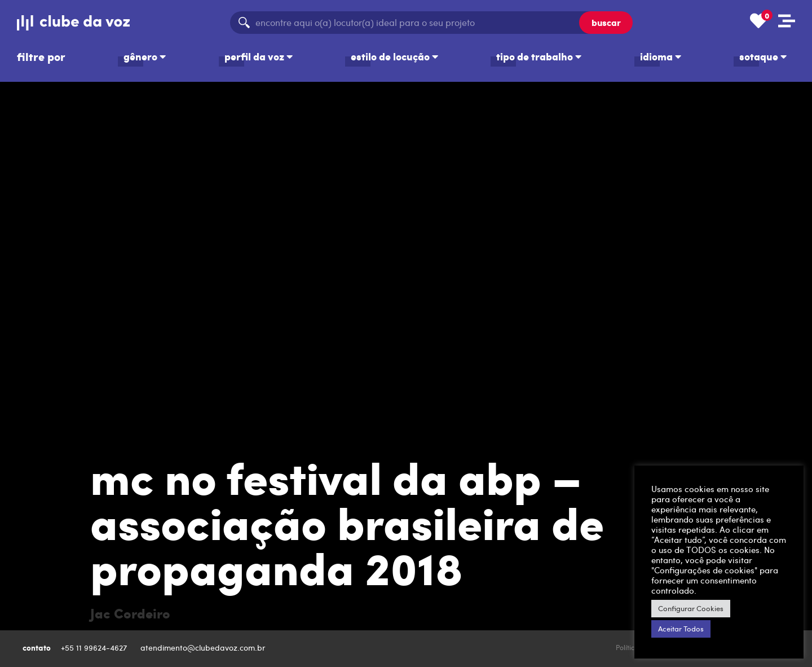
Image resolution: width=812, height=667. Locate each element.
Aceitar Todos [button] (681, 629)
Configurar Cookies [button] (691, 608)
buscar (606, 22)
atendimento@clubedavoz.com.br (204, 648)
